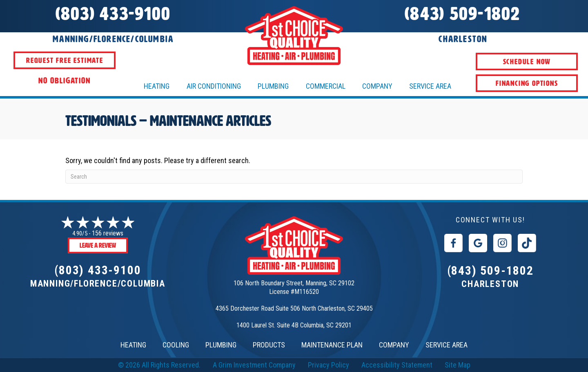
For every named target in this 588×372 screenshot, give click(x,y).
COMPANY (394, 345)
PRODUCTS (269, 345)
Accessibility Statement (397, 365)
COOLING (176, 345)
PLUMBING (221, 345)
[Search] (294, 177)
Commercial (326, 86)
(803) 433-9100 (98, 270)
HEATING (157, 86)
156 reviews (108, 233)
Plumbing (273, 86)
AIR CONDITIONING (214, 86)
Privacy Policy (329, 365)
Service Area (430, 86)
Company (377, 86)
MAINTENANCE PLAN (332, 345)
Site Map (458, 365)
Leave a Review (98, 245)
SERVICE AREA (447, 345)
